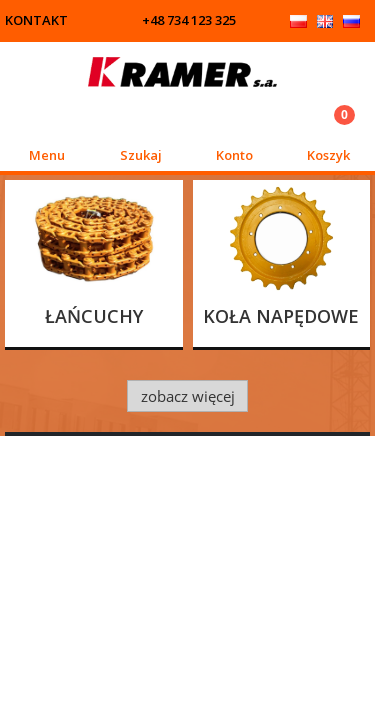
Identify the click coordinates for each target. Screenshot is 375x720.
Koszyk (328, 155)
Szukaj (141, 155)
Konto (234, 155)
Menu (47, 155)
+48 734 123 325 (189, 20)
